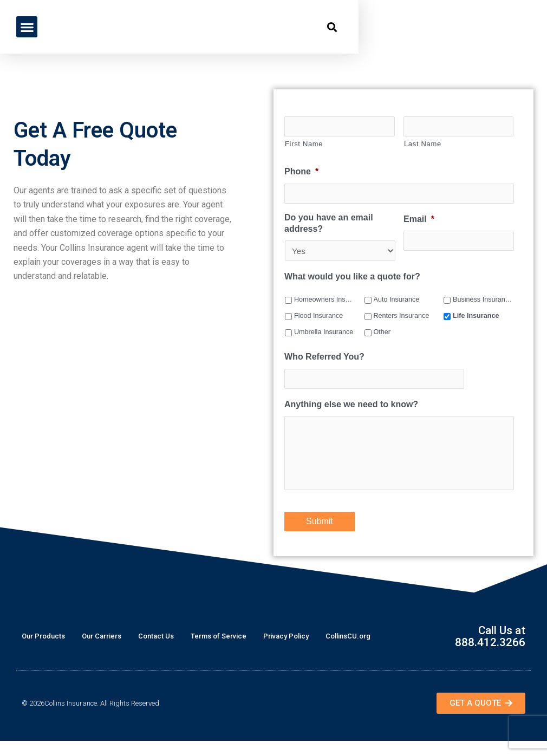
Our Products (43, 651)
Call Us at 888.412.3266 (487, 651)
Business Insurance (483, 301)
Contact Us (156, 651)
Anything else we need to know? (351, 406)
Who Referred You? (324, 358)
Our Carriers (102, 651)
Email (419, 221)
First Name (304, 144)
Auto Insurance (397, 301)
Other (382, 334)
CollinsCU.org (348, 651)
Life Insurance (476, 317)
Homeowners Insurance (324, 301)
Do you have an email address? (329, 225)
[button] (27, 27)
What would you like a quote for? (352, 278)
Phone (301, 172)
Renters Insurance (402, 317)
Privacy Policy (286, 651)
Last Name (423, 144)
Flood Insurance (318, 317)
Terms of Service (219, 651)
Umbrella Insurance (324, 334)
